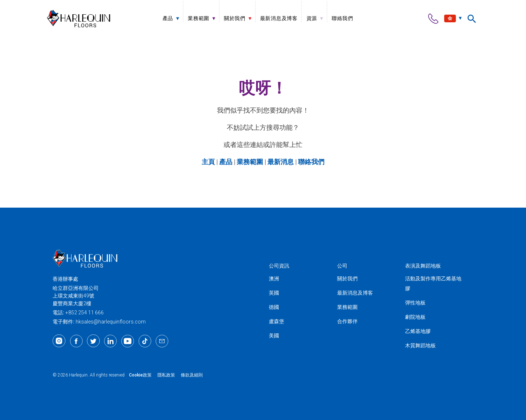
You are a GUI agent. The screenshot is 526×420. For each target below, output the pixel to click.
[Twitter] (93, 341)
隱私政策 (166, 375)
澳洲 (274, 279)
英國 (274, 293)
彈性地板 (415, 303)
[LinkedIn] (110, 341)
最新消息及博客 (355, 293)
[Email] (162, 341)
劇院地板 (415, 317)
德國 (274, 307)
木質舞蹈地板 (420, 345)
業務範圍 (347, 307)
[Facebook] (76, 341)
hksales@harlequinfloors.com (111, 322)
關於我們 (347, 279)
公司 (342, 266)
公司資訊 (279, 266)
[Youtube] (128, 341)
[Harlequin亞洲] (79, 18)
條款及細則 (192, 375)
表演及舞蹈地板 (423, 266)
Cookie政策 (140, 375)
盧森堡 (277, 321)
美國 (274, 336)
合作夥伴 (347, 321)
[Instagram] (59, 341)
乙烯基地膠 (418, 331)
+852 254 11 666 (85, 313)
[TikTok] (145, 341)
